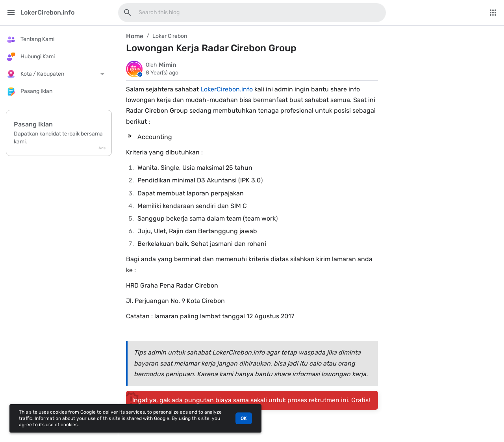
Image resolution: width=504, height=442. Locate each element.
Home (135, 36)
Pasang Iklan (33, 124)
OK (244, 418)
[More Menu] (493, 13)
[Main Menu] (11, 13)
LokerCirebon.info (227, 89)
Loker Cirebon (170, 36)
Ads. (103, 148)
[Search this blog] (128, 13)
